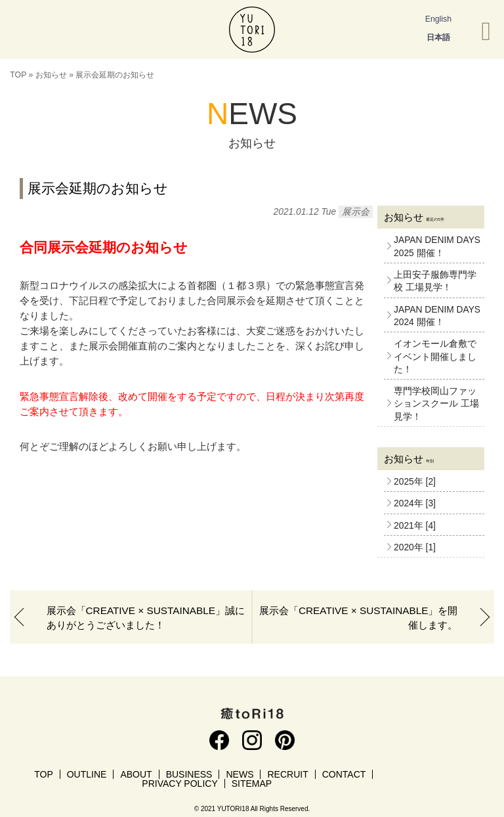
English (438, 19)
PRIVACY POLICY (179, 784)
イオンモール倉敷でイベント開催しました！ (435, 357)
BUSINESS (189, 774)
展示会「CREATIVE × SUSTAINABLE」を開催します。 (358, 617)
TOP (18, 75)
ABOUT (136, 774)
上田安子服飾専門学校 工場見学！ (435, 281)
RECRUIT (287, 774)
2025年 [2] (415, 482)
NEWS (240, 774)
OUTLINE (87, 774)
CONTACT (344, 774)
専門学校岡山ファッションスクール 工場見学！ (436, 404)
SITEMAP (252, 784)
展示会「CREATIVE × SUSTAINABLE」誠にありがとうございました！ (146, 617)
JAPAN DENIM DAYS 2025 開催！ (437, 246)
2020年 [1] (415, 547)
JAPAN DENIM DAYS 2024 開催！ (437, 316)
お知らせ (51, 75)
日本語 (438, 37)
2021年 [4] (415, 526)
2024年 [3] (415, 503)
